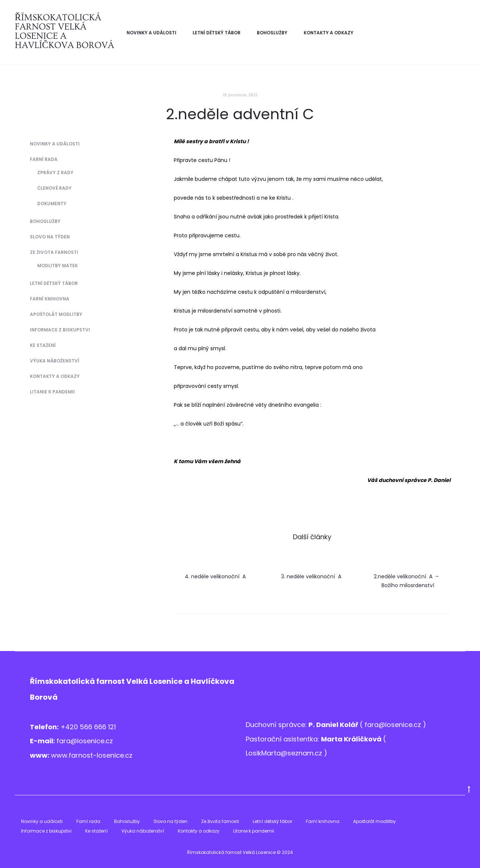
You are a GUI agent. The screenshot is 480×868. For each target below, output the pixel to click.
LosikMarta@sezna (276, 753)
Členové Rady (54, 188)
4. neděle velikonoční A (216, 576)
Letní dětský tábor (217, 33)
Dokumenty (52, 204)
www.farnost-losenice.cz (92, 755)
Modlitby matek (58, 266)
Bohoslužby (272, 33)
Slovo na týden (50, 237)
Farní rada (44, 159)
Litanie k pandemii (52, 392)
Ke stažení (43, 345)
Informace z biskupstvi (60, 330)
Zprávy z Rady (55, 173)
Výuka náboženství (55, 361)
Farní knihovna (50, 299)
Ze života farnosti (54, 252)
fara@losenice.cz (85, 741)
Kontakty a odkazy (329, 33)
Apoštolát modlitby (56, 314)
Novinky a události (151, 33)
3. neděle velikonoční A (312, 576)
